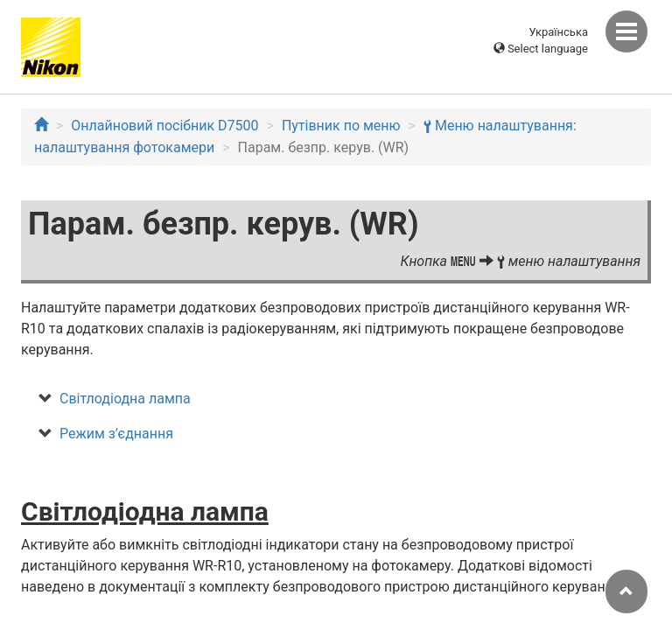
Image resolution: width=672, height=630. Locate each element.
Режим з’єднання (116, 434)
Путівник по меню (341, 126)
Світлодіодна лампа (125, 399)
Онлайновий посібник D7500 (164, 126)
